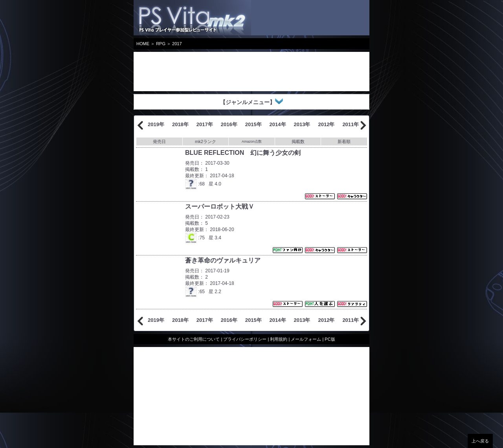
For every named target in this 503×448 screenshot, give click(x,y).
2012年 (326, 124)
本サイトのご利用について (194, 339)
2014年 (278, 124)
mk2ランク (206, 141)
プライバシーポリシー (245, 339)
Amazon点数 (252, 141)
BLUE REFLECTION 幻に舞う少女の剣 (243, 153)
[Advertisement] (196, 72)
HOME (143, 44)
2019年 (156, 124)
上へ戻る (480, 441)
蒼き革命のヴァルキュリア (223, 260)
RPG (161, 44)
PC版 (330, 339)
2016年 (229, 124)
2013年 (302, 124)
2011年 (351, 124)
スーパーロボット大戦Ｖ (220, 207)
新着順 (344, 141)
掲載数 (298, 141)
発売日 (159, 141)
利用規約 (279, 339)
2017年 (205, 124)
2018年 (180, 124)
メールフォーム (306, 339)
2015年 (253, 124)
